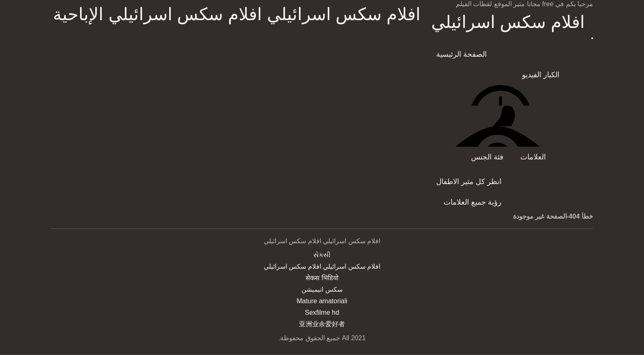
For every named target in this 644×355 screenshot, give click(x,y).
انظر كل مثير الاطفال (469, 182)
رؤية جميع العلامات (473, 202)
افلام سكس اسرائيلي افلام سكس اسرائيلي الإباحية (237, 14)
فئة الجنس (487, 157)
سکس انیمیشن (322, 289)
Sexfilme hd (322, 312)
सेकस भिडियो (322, 278)
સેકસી (322, 255)
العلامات (533, 157)
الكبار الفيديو (541, 75)
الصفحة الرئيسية (461, 54)
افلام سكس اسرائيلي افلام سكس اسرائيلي (508, 22)
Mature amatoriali (322, 301)
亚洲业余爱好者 (322, 324)
